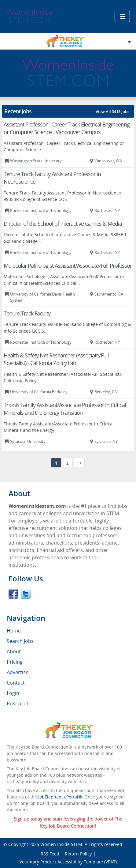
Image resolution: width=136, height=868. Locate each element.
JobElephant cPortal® (60, 797)
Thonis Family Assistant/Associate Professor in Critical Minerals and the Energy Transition (65, 409)
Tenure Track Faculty (27, 313)
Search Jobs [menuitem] (20, 641)
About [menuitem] (14, 651)
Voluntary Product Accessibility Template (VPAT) (68, 862)
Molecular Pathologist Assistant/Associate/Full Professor (68, 266)
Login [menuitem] (13, 693)
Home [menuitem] (14, 631)
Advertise (18, 672)
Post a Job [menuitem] (18, 704)
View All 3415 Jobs (112, 111)
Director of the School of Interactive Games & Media (63, 224)
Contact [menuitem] (16, 683)
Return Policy (78, 854)
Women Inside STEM (61, 844)
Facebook (13, 594)
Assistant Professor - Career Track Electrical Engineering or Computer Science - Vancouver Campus (67, 128)
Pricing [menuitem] (15, 662)
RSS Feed (50, 854)
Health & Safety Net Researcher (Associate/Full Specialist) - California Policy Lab (56, 359)
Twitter (26, 594)
